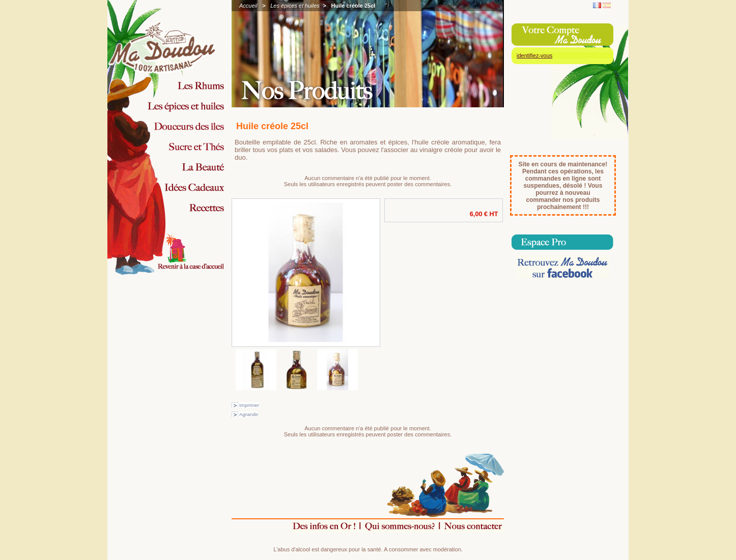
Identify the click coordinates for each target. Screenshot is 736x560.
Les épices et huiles (295, 6)
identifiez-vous (534, 55)
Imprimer (249, 405)
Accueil (248, 6)
